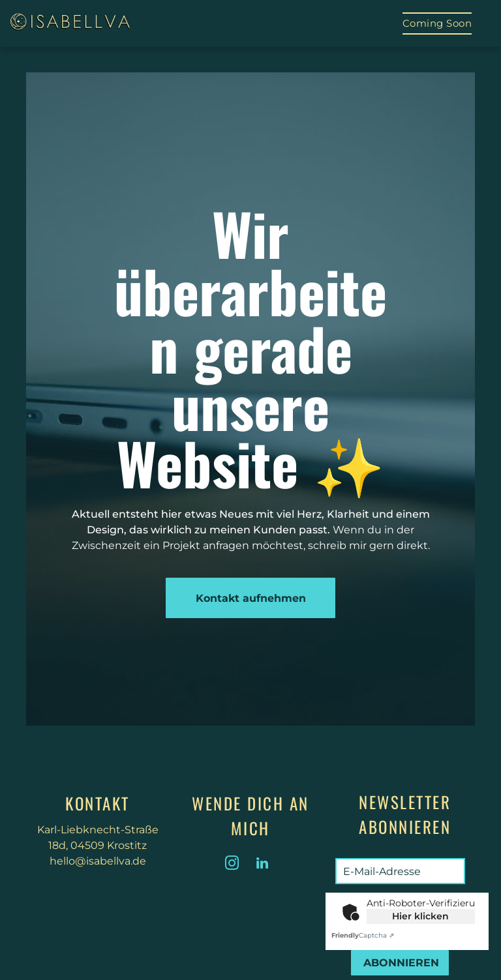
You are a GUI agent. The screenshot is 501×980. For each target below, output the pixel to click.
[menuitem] (437, 23)
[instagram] (232, 865)
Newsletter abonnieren (405, 814)
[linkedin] (262, 865)
